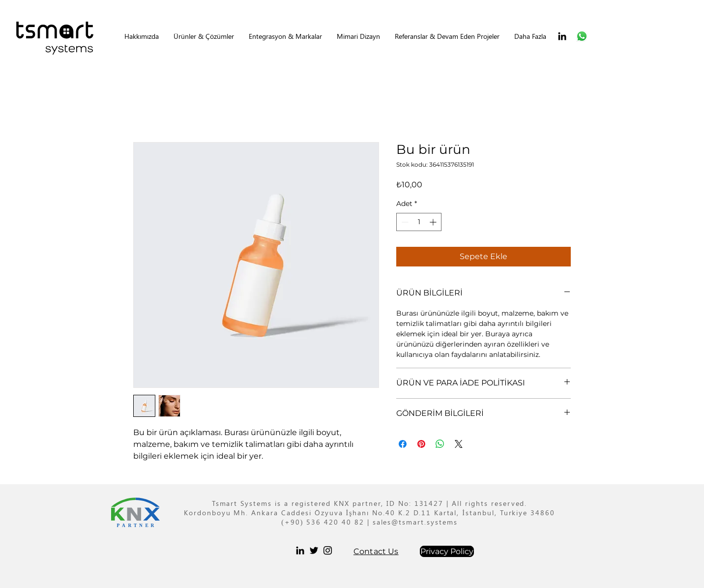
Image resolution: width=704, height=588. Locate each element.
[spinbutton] (419, 222)
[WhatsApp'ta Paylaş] (440, 444)
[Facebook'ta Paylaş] (403, 444)
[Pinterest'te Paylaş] (421, 444)
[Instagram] (328, 550)
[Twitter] (314, 550)
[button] (204, 36)
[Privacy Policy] (447, 551)
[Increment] (434, 222)
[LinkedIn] (562, 36)
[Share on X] (459, 444)
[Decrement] (404, 222)
